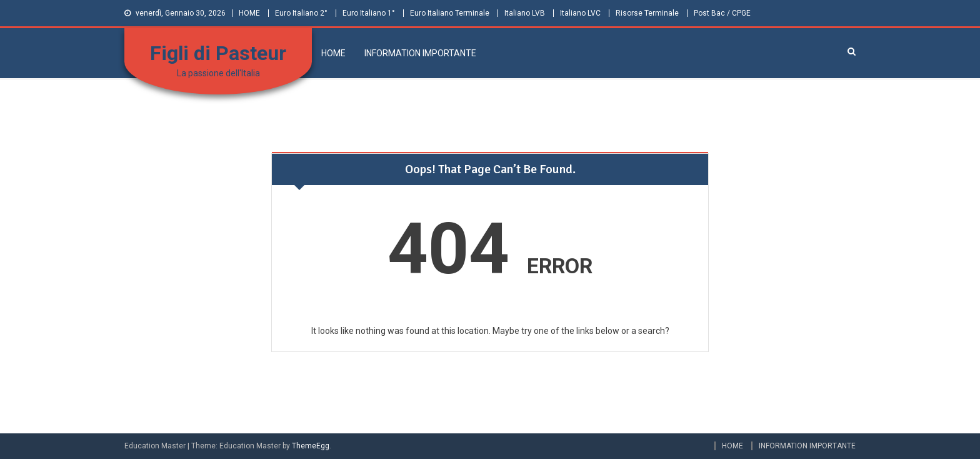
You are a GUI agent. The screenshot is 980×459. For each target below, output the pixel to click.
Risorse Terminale (647, 13)
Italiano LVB (525, 13)
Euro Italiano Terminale (450, 13)
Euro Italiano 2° (301, 13)
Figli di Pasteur (218, 53)
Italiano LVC (580, 13)
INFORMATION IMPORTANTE (420, 53)
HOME (249, 13)
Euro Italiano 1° (369, 13)
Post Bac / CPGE (722, 13)
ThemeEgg (311, 446)
